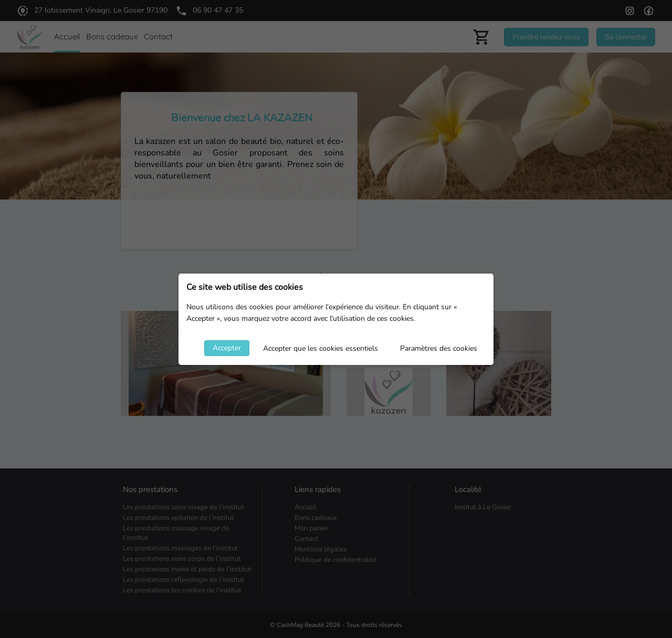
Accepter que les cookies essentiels (321, 348)
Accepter (227, 348)
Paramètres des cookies (439, 348)
